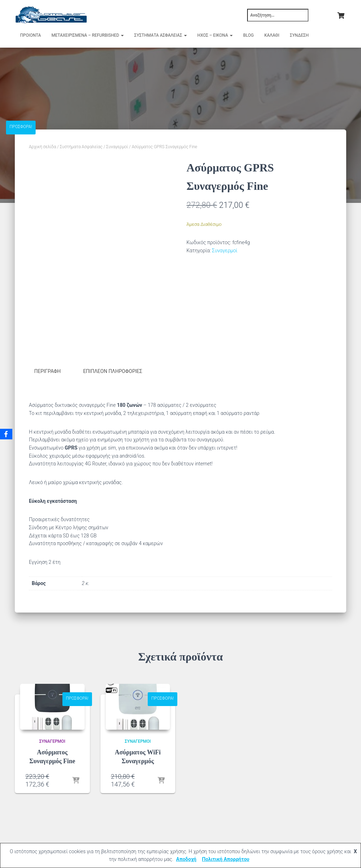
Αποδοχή (186, 859)
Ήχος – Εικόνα (215, 35)
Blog (249, 35)
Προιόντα (30, 35)
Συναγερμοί (117, 147)
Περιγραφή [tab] (47, 371)
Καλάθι (272, 35)
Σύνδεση (299, 35)
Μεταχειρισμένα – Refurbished (88, 35)
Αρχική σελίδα (42, 147)
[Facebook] (7, 434)
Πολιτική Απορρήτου (226, 859)
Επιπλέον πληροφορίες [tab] (113, 371)
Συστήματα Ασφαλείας (161, 35)
